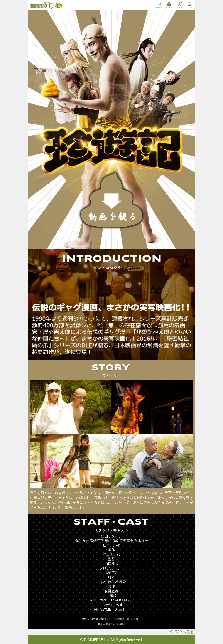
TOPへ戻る (184, 632)
